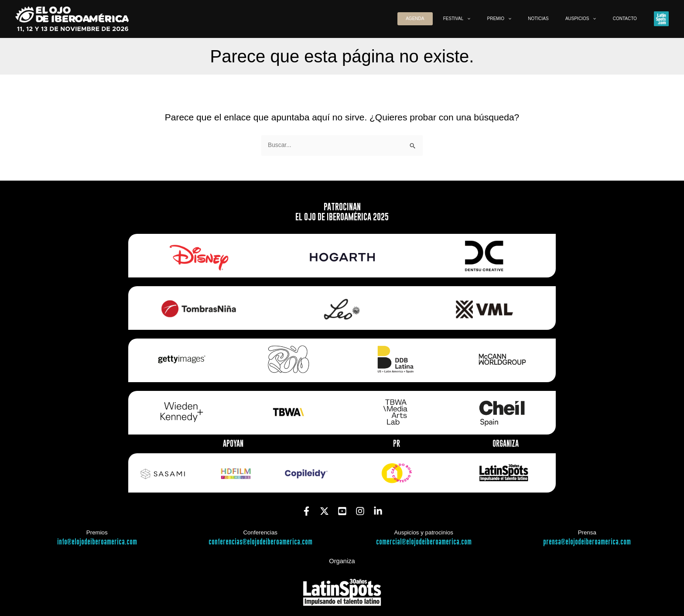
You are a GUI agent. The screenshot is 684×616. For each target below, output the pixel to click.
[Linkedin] (378, 511)
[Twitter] (324, 511)
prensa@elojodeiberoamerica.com (587, 542)
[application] (503, 19)
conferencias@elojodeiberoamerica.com (260, 542)
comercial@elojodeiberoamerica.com (424, 542)
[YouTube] (342, 511)
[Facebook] (306, 511)
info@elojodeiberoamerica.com (97, 542)
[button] (493, 19)
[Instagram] (360, 511)
